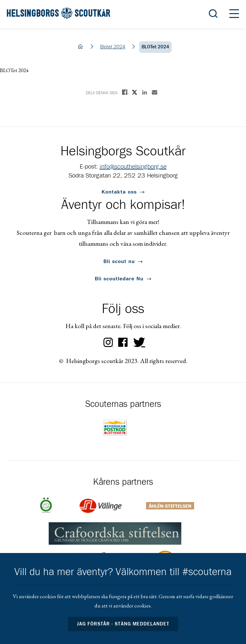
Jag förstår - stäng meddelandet (123, 624)
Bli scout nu (119, 261)
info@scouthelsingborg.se (133, 167)
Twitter (138, 343)
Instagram (108, 343)
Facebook (123, 343)
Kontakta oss (119, 192)
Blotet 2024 (113, 47)
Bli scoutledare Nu (119, 279)
